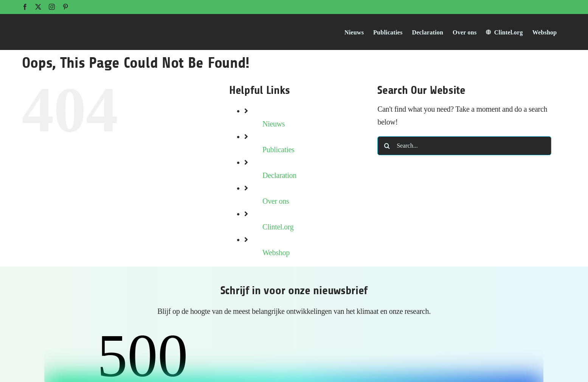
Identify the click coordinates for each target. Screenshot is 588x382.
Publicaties (278, 150)
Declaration (279, 175)
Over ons (276, 201)
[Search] (387, 146)
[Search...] (464, 146)
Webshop (276, 253)
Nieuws (274, 124)
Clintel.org (278, 227)
